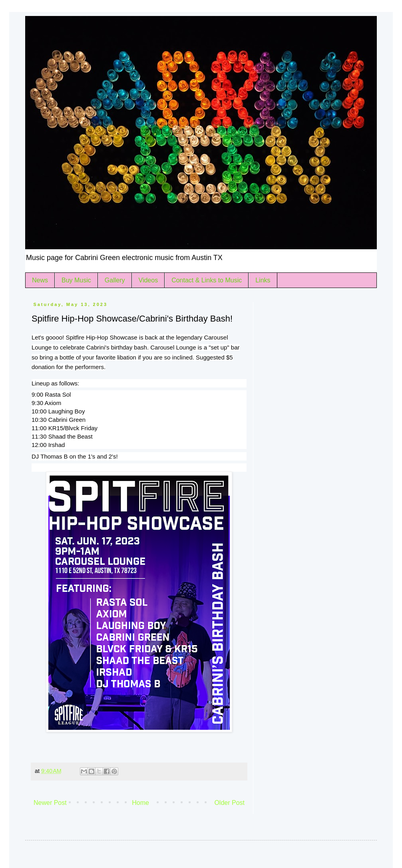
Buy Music (76, 280)
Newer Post (50, 803)
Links (263, 280)
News (40, 280)
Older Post (229, 803)
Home (140, 803)
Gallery (115, 280)
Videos (148, 280)
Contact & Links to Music (207, 280)
